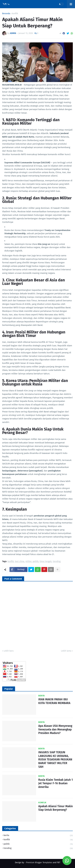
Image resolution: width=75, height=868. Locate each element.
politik (36, 562)
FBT (59, 863)
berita (38, 836)
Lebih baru (9, 651)
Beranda (6, 14)
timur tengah (46, 562)
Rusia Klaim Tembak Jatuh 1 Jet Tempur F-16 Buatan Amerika (56, 783)
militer (28, 562)
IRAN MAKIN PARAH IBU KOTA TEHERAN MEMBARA (54, 701)
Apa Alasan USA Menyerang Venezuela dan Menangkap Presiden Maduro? (55, 729)
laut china (20, 562)
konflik (15, 14)
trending (57, 562)
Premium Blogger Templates (39, 863)
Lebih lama (66, 651)
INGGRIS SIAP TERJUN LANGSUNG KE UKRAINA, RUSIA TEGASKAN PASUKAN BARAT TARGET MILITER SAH (55, 760)
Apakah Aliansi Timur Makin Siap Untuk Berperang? (56, 808)
